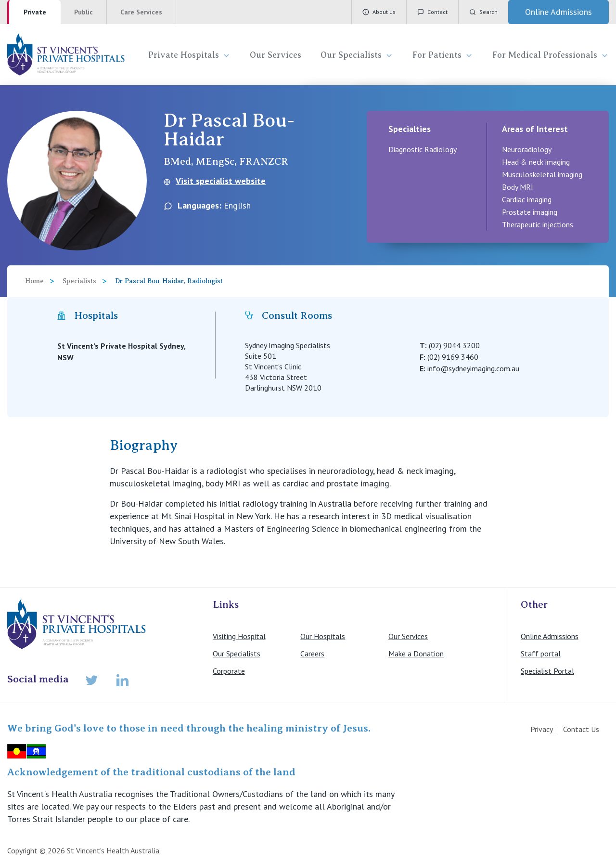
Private (35, 12)
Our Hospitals (323, 636)
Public (83, 12)
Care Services (141, 12)
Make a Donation (416, 654)
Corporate (229, 671)
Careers (312, 654)
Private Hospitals (189, 55)
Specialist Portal (547, 671)
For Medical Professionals (551, 55)
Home (34, 281)
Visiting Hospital (239, 636)
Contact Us (581, 729)
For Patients (443, 55)
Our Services (276, 55)
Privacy (542, 729)
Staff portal (541, 654)
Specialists (79, 281)
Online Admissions (550, 636)
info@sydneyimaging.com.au (473, 368)
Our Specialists (357, 55)
